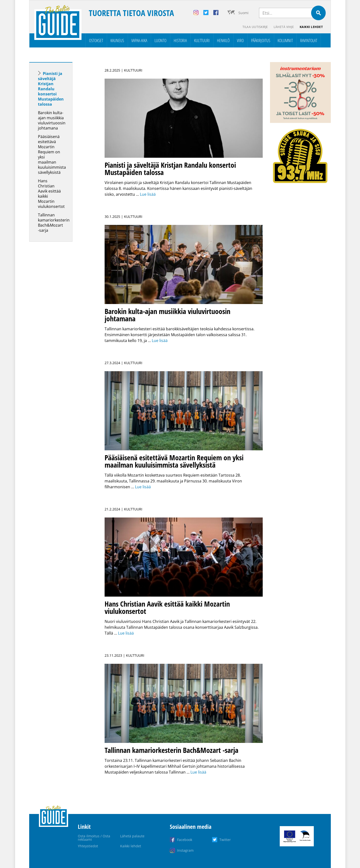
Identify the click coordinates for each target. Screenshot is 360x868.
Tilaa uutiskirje (255, 27)
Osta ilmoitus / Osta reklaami (94, 838)
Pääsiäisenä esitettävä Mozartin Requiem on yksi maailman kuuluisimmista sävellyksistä (52, 154)
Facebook (185, 840)
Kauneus (117, 40)
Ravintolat (309, 40)
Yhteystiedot (88, 846)
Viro (240, 40)
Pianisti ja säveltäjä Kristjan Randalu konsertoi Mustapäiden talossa (51, 89)
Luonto (160, 40)
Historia (180, 40)
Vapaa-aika (139, 40)
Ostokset (96, 40)
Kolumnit (285, 40)
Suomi (243, 13)
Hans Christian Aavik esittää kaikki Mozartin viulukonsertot (51, 194)
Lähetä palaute (132, 836)
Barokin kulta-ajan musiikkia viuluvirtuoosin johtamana (52, 120)
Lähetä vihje (284, 27)
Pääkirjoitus (261, 40)
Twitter (225, 840)
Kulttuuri (202, 40)
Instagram (185, 850)
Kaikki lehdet (311, 27)
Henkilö (223, 40)
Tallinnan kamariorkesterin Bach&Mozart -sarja (54, 223)
